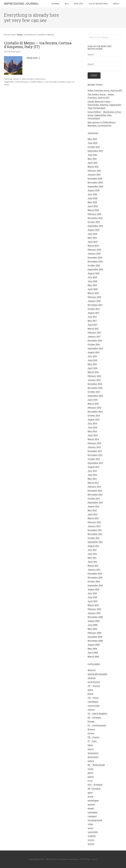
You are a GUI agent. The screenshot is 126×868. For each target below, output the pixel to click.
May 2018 (92, 285)
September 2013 (95, 463)
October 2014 (94, 415)
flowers (91, 729)
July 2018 (92, 277)
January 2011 (94, 570)
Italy (55, 82)
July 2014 (92, 423)
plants (91, 777)
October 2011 (94, 538)
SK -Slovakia (94, 789)
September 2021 (95, 151)
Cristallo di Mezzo (36, 82)
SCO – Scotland (95, 785)
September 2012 (95, 502)
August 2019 (94, 230)
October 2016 (94, 344)
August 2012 (93, 506)
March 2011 (93, 566)
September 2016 (95, 348)
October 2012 (94, 498)
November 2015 (95, 388)
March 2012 (93, 518)
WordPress (85, 859)
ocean (91, 769)
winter (91, 840)
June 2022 (93, 143)
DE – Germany (94, 717)
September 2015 (95, 396)
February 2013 (94, 487)
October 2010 (94, 581)
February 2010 (94, 609)
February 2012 (94, 522)
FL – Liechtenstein (97, 725)
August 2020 (94, 190)
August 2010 (93, 589)
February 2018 (94, 297)
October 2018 (94, 265)
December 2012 (95, 491)
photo (43, 79)
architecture (94, 682)
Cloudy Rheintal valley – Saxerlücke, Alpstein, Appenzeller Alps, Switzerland (104, 105)
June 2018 (92, 281)
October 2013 (94, 459)
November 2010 (95, 577)
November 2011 (95, 534)
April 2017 (93, 325)
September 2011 (95, 542)
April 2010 (93, 601)
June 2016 (92, 360)
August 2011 (93, 546)
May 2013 (92, 479)
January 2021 (94, 175)
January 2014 (94, 447)
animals (92, 678)
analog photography (98, 674)
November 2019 (95, 218)
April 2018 (93, 289)
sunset (91, 808)
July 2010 (92, 593)
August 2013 (93, 467)
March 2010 (93, 605)
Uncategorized (95, 820)
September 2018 (95, 269)
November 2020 (95, 182)
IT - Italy (22, 79)
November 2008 (95, 641)
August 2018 (93, 273)
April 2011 (92, 562)
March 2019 (93, 246)
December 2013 (95, 451)
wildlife (92, 836)
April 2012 (93, 514)
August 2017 (94, 313)
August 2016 (93, 352)
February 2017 (94, 333)
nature (38, 79)
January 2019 (94, 254)
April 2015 (93, 400)
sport (90, 793)
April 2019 (93, 242)
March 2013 (93, 483)
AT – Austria (94, 686)
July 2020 (92, 194)
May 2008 (92, 649)
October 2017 (94, 309)
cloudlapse (93, 702)
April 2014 (93, 435)
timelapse (93, 812)
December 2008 (95, 637)
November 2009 (95, 617)
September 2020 (95, 186)
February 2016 (94, 376)
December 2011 (95, 530)
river (90, 781)
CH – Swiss (93, 698)
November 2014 (95, 412)
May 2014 (92, 431)
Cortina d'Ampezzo (22, 82)
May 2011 (92, 558)
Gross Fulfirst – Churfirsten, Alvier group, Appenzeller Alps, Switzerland (104, 115)
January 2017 (94, 336)
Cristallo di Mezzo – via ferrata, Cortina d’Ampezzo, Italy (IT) (38, 45)
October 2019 (94, 222)
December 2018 (95, 257)
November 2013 (95, 455)
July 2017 (92, 317)
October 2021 (94, 147)
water (91, 828)
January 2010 (94, 613)
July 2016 (92, 356)
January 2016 (94, 380)
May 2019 (92, 238)
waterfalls (93, 832)
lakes (90, 745)
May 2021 (92, 159)
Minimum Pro (52, 859)
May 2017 (92, 321)
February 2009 (94, 633)
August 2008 (94, 645)
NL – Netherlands (96, 765)
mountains (30, 79)
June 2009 (93, 625)
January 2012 (94, 526)
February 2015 (94, 408)
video (90, 824)
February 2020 (94, 214)
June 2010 (92, 597)
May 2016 (92, 364)
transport (92, 816)
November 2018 (95, 261)
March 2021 (93, 167)
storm (91, 796)
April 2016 (93, 368)
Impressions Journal (21, 4)
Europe (16, 79)
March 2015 (93, 404)
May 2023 (92, 139)
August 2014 (94, 419)
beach (91, 694)
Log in (94, 859)
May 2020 (92, 202)
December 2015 (95, 384)
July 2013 (92, 471)
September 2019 (95, 226)
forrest (91, 733)
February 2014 (94, 443)
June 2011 (92, 554)
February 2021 (94, 171)
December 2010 (95, 574)
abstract (92, 670)
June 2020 (93, 198)
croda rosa (48, 82)
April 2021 (93, 163)
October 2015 (94, 392)
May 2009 (92, 629)
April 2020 (93, 206)
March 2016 (93, 372)
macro (91, 749)
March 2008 (93, 656)
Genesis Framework (70, 859)
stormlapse (93, 800)
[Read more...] (33, 58)
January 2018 (94, 301)
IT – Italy (92, 741)
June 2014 (92, 427)
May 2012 (92, 510)
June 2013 (92, 475)
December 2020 (95, 178)
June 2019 (92, 234)
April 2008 (93, 653)
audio (90, 690)
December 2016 (95, 340)
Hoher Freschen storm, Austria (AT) (105, 90)
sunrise (91, 804)
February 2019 (94, 250)
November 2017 (95, 305)
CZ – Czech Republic (97, 713)
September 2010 (95, 585)
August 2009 (94, 621)
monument (93, 753)
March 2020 (93, 210)
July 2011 (92, 550)
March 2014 (93, 439)
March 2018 (93, 293)
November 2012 (95, 494)
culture (91, 710)
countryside (94, 706)
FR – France (93, 737)
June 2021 (92, 155)
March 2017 (93, 329)
